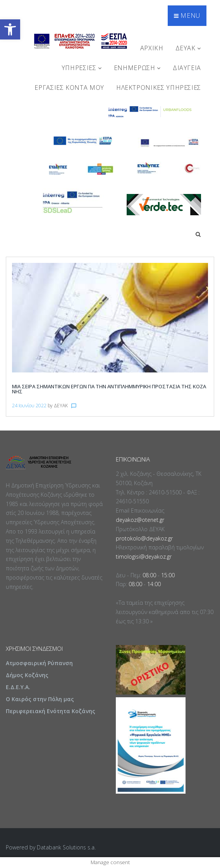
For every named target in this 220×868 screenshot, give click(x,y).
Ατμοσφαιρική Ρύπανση (39, 663)
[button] (10, 29)
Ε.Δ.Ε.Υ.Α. (18, 687)
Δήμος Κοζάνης (27, 675)
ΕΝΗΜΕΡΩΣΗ (137, 68)
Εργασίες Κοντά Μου (69, 87)
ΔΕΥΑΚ (188, 48)
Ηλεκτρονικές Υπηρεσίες (159, 87)
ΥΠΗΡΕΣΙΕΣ (82, 68)
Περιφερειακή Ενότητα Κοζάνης (51, 711)
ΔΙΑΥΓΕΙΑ (187, 68)
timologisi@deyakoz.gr (144, 557)
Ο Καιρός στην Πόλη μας (40, 699)
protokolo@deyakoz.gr (144, 538)
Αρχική (152, 48)
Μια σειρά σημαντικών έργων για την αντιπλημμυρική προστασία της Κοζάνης (109, 389)
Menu (187, 15)
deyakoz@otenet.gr (140, 520)
